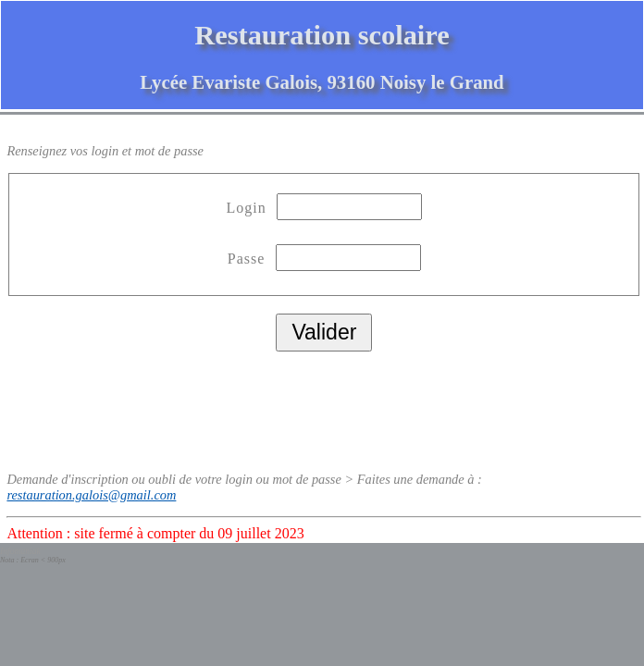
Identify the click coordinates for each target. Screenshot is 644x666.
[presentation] (147, 405)
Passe (249, 259)
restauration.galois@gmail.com (91, 495)
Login (249, 208)
